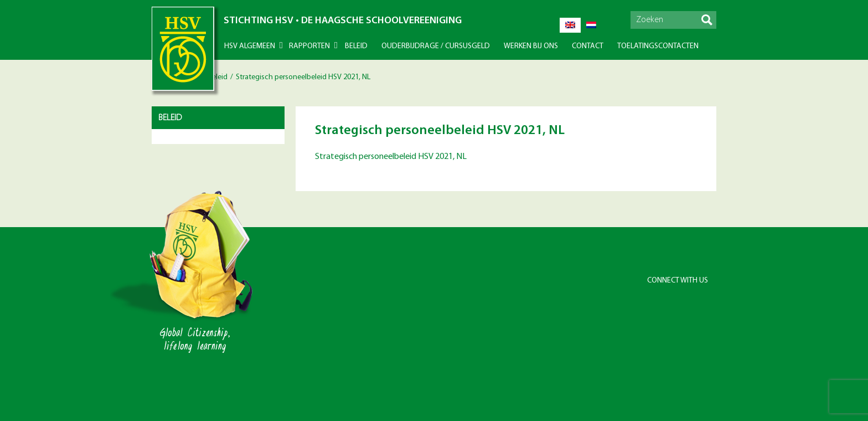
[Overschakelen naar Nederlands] (591, 25)
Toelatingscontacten (658, 46)
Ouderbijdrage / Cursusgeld (436, 46)
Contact (588, 46)
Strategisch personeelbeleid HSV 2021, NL (391, 157)
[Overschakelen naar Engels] (570, 25)
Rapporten (309, 46)
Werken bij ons (531, 46)
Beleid (356, 46)
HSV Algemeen (250, 46)
